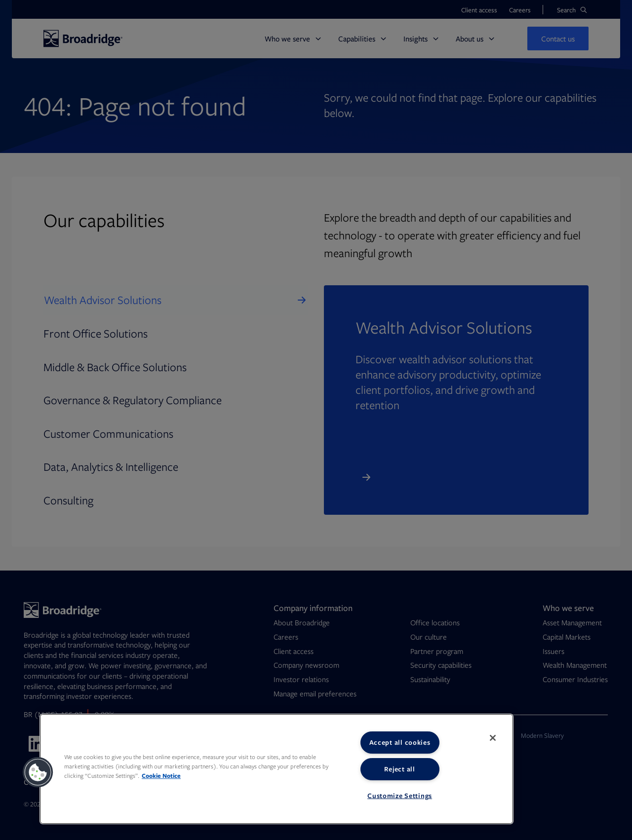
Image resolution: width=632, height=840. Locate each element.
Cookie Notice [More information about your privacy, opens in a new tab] (161, 776)
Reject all (399, 769)
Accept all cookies (400, 742)
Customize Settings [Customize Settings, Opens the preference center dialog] (400, 796)
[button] (38, 772)
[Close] (493, 738)
